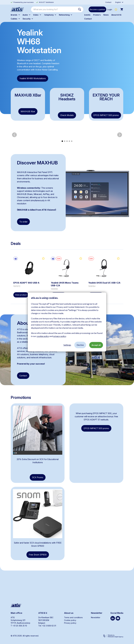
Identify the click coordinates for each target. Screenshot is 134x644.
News (106, 15)
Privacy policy (70, 623)
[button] (14, 161)
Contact (88, 19)
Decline (80, 345)
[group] (23, 161)
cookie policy (43, 336)
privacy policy (60, 336)
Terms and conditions (73, 617)
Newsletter (96, 617)
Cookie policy (70, 620)
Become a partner (97, 9)
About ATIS (116, 15)
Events (87, 15)
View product (21, 321)
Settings (67, 345)
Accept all (96, 345)
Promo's (97, 15)
